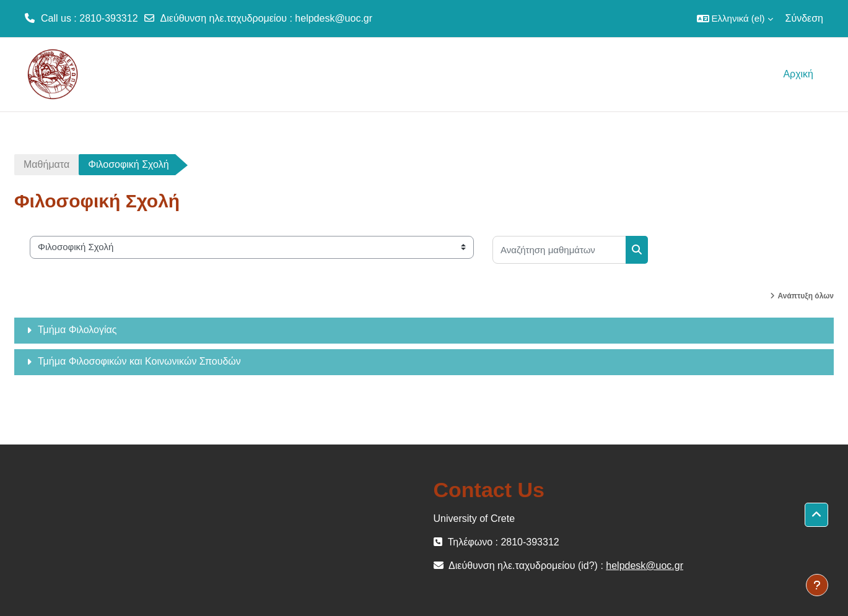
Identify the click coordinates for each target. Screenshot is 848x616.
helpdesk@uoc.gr (334, 18)
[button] (735, 19)
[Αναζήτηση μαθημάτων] (559, 250)
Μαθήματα (46, 164)
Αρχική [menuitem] (798, 74)
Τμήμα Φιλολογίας (77, 330)
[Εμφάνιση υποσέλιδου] (817, 585)
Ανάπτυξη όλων (806, 296)
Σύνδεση (804, 18)
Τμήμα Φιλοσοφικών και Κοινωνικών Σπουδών (139, 361)
